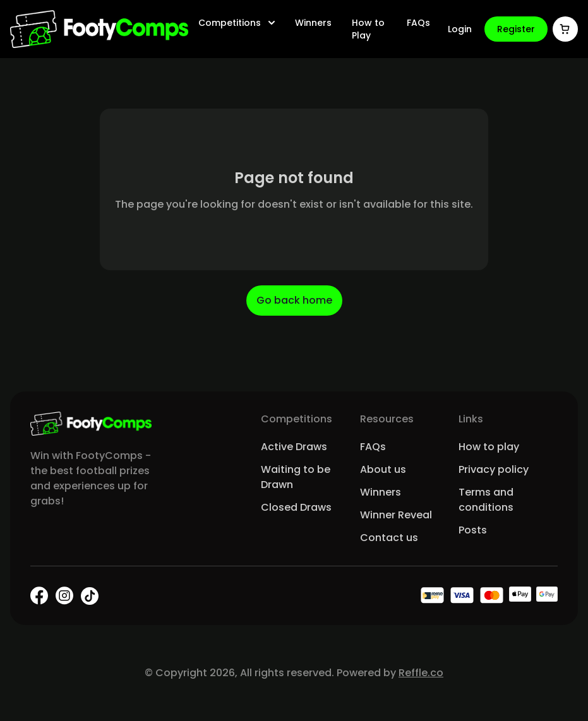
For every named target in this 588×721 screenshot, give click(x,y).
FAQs (418, 23)
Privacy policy (494, 469)
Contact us (389, 538)
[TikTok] (90, 596)
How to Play (368, 29)
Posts (473, 530)
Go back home (294, 300)
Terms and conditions (486, 500)
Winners (313, 23)
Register (516, 29)
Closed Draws (296, 507)
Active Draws (294, 447)
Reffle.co (421, 673)
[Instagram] (64, 596)
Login (460, 29)
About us (383, 469)
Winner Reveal (396, 515)
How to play (489, 447)
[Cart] (565, 29)
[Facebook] (39, 596)
